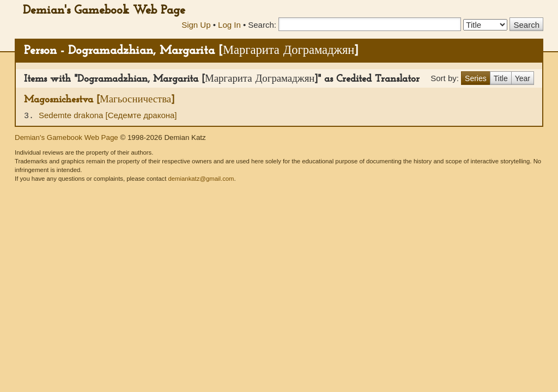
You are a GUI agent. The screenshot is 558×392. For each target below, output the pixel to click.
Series (476, 78)
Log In (229, 25)
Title (501, 78)
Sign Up (196, 25)
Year (523, 78)
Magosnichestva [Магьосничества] (99, 100)
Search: (262, 25)
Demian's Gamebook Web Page (104, 11)
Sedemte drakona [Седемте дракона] (108, 115)
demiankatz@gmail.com (201, 179)
